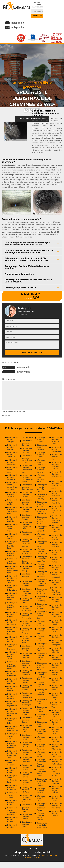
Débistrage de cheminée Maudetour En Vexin (42, 520)
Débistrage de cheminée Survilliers (57, 600)
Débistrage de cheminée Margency (42, 497)
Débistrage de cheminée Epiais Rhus (27, 551)
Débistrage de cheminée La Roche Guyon (42, 825)
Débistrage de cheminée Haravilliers (27, 737)
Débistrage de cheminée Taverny (57, 607)
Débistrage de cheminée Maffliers (42, 470)
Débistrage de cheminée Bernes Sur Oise (12, 606)
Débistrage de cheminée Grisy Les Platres (27, 711)
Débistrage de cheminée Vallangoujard (57, 643)
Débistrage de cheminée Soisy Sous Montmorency (57, 591)
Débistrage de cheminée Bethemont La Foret (12, 631)
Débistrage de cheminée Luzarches (42, 462)
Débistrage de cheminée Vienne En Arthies (57, 696)
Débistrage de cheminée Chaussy (12, 795)
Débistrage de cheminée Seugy (57, 582)
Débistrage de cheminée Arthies (12, 502)
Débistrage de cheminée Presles (42, 798)
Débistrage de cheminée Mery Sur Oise (42, 551)
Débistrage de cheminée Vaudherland (57, 658)
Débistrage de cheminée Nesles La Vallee (42, 657)
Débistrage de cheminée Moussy (42, 638)
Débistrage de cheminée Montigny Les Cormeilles (42, 583)
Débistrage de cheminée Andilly (12, 470)
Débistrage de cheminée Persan (42, 739)
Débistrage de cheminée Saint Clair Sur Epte (57, 475)
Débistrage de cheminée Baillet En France (12, 545)
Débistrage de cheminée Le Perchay (42, 732)
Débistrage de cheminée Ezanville (27, 584)
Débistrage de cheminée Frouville (27, 648)
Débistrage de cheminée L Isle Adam (27, 790)
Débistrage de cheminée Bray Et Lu (12, 689)
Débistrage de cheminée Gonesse (27, 688)
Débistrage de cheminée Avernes (12, 536)
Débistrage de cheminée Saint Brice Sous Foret (57, 465)
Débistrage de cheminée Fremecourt (27, 623)
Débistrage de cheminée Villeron (57, 722)
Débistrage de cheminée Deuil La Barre (27, 494)
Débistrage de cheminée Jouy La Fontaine (57, 790)
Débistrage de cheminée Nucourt (42, 702)
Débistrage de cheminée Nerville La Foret (42, 647)
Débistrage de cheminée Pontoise (42, 791)
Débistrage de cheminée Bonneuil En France (12, 665)
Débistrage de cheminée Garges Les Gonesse (27, 664)
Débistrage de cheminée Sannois (57, 552)
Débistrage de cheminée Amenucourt (12, 462)
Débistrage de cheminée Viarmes (57, 688)
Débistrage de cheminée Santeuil (57, 560)
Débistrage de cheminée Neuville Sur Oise (42, 676)
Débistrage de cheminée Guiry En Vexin (27, 729)
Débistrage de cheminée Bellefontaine (12, 588)
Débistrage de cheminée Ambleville (12, 455)
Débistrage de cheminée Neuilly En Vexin (42, 666)
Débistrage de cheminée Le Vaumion (57, 813)
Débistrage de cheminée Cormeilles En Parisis (27, 459)
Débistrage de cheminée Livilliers (42, 440)
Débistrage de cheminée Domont (27, 502)
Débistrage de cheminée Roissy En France (57, 441)
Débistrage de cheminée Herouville (27, 775)
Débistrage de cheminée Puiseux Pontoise (42, 816)
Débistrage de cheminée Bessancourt (12, 622)
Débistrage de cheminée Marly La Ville (42, 512)
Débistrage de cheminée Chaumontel (12, 787)
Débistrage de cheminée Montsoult (42, 623)
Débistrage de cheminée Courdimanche (27, 487)
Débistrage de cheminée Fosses (27, 601)
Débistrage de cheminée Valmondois (57, 650)
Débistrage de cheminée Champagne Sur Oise (12, 745)
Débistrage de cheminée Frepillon (27, 631)
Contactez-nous (32, 858)
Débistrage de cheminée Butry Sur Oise (13, 728)
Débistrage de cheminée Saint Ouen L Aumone (57, 529)
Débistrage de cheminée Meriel (42, 544)
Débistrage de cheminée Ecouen (27, 517)
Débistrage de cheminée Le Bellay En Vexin (12, 579)
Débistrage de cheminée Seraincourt (57, 575)
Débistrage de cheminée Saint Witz (57, 545)
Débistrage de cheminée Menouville (42, 529)
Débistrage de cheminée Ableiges (12, 440)
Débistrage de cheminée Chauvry (12, 802)
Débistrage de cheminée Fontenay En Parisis (27, 592)
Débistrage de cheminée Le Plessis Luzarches (42, 782)
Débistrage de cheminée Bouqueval (12, 681)
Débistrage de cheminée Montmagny (42, 599)
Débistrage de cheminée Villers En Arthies (57, 731)
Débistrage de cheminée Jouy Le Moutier (27, 808)
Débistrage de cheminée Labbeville (27, 816)
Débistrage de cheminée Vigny (57, 705)
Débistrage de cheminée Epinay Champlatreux (27, 560)
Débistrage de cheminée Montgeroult (42, 574)
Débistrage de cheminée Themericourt (57, 615)
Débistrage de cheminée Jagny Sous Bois (27, 798)
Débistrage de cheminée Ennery (27, 534)
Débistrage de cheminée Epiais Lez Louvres (27, 543)
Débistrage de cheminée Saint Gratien (57, 501)
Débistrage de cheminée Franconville (27, 608)
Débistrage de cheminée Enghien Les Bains (27, 526)
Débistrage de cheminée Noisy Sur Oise (42, 693)
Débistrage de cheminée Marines (42, 504)
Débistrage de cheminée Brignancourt (12, 704)
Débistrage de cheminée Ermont (27, 576)
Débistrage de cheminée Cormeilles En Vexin (27, 469)
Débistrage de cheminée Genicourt (27, 680)
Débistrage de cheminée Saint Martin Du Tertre (57, 519)
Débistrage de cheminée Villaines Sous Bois (57, 714)
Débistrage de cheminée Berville (12, 615)
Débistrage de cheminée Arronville (12, 494)
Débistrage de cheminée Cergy (12, 736)
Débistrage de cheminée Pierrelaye (42, 747)
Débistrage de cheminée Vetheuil (57, 680)
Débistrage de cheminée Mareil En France (42, 488)
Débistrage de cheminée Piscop (42, 754)
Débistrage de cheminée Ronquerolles (57, 449)
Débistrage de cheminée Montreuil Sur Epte (42, 615)
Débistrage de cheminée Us (57, 636)
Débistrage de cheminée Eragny (27, 569)
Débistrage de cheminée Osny (42, 717)
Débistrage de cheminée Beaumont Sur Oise (13, 570)
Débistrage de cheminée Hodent (27, 782)
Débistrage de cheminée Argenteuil (12, 477)
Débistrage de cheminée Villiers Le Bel (57, 747)
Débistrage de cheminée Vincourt (57, 798)
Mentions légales (48, 856)
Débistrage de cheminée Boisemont (12, 647)
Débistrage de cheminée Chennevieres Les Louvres (12, 811)
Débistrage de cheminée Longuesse (42, 447)
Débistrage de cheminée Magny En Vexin (42, 478)
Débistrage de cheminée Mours (42, 631)
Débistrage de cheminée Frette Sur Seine (27, 639)
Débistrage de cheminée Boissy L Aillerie (12, 655)
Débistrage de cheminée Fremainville (27, 616)
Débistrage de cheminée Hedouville (27, 760)
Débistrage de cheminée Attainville (12, 519)
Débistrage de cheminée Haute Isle (27, 745)
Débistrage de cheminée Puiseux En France (42, 807)
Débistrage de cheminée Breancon (12, 696)
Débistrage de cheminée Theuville (57, 622)
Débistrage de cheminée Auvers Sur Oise (12, 528)
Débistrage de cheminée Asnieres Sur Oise (12, 511)
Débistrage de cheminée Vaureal (57, 665)
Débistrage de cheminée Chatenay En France (12, 779)
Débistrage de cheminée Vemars (57, 673)
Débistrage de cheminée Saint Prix (57, 537)
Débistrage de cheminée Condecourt (27, 450)
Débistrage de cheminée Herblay (27, 767)
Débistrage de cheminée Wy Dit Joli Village (57, 762)
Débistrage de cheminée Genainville (27, 673)
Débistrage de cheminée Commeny (27, 443)
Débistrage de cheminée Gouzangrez (27, 703)
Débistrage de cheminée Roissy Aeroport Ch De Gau (57, 771)
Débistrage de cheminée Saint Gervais (57, 493)
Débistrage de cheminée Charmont (12, 763)
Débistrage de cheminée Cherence (12, 820)
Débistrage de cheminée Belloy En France (12, 596)
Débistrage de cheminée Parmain (42, 724)
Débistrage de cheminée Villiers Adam (57, 739)
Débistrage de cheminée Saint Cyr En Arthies (57, 485)
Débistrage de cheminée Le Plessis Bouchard (42, 763)
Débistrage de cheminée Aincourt (12, 447)
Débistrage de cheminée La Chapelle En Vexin (12, 754)
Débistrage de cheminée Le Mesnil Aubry (42, 559)
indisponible (18, 23)
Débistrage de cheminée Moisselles (42, 566)
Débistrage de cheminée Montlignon (42, 591)
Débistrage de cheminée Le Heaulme (27, 752)
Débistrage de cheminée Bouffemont (12, 674)
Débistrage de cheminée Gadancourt (27, 655)
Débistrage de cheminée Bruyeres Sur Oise (12, 712)
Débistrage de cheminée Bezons (12, 639)
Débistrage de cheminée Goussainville (27, 695)
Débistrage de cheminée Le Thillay (57, 630)
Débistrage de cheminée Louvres (42, 455)
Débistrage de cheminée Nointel (42, 684)
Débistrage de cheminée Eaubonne (27, 509)
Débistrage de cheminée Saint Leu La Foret (57, 509)
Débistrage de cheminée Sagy (57, 457)
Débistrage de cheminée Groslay (27, 720)
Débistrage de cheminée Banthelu (12, 553)
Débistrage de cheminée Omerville (42, 709)
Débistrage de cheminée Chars (12, 770)
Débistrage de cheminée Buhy (12, 721)
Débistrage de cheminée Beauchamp (12, 561)
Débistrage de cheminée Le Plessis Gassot (42, 773)
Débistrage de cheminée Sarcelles (57, 567)
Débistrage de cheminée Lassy (27, 824)
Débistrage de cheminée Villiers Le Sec (57, 754)
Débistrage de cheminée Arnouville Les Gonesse (12, 486)
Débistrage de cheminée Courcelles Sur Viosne (27, 478)
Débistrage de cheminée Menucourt (42, 536)
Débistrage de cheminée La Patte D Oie (57, 806)
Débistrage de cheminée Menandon (57, 781)
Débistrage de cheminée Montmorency (42, 606)
